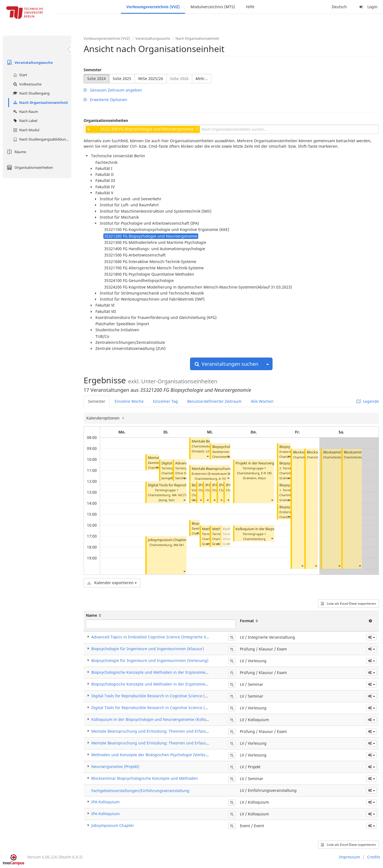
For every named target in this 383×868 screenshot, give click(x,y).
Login (368, 7)
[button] (157, 467)
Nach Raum (25, 112)
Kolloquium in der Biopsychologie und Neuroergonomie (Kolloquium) (155, 719)
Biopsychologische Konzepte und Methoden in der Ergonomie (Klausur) (157, 672)
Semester (93, 70)
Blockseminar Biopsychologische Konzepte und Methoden (145, 778)
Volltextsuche (27, 84)
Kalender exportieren (112, 583)
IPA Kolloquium (105, 802)
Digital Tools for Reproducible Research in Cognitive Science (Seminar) (156, 696)
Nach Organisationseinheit (40, 102)
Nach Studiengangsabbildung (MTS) (42, 139)
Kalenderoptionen (103, 418)
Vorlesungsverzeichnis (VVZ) (153, 7)
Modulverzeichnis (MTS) (213, 7)
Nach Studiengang (31, 93)
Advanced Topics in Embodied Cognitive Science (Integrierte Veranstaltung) (161, 637)
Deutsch (339, 7)
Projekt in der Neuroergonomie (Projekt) (269, 463)
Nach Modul (25, 130)
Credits (374, 857)
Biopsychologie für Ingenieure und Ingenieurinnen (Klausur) (148, 649)
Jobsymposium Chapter (167, 540)
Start (19, 75)
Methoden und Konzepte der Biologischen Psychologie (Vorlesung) (153, 755)
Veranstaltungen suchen (226, 364)
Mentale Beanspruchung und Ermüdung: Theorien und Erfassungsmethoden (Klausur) (172, 731)
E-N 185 (266, 473)
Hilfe (250, 7)
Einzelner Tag (165, 401)
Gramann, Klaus (254, 478)
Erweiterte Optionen (105, 100)
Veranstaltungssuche (29, 62)
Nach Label (25, 121)
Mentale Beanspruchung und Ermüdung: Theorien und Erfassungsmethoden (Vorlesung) (174, 743)
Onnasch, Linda (203, 451)
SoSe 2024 (97, 78)
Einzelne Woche (129, 401)
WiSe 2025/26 (151, 78)
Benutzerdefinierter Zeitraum (214, 401)
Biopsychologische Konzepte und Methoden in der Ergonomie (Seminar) (158, 684)
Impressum (349, 857)
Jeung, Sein (167, 500)
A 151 (223, 479)
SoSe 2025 (122, 78)
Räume (16, 152)
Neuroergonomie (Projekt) (115, 766)
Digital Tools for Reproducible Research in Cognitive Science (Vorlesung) (158, 708)
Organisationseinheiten (29, 167)
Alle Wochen (262, 401)
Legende (368, 401)
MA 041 (179, 545)
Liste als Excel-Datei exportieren (348, 603)
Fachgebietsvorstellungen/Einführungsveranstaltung (140, 791)
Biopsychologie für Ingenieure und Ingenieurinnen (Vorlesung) (150, 660)
